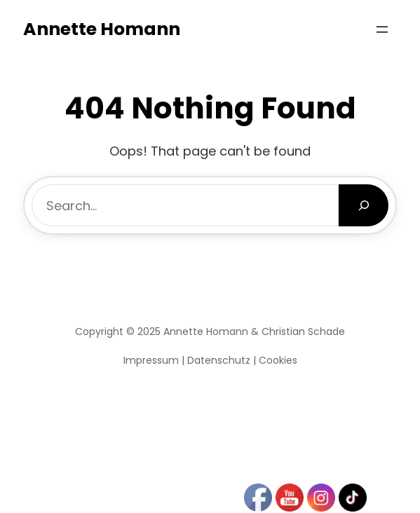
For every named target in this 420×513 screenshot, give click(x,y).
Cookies (278, 360)
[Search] (364, 205)
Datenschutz (219, 360)
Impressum (151, 360)
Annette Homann (102, 29)
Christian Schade (303, 331)
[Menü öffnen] (382, 29)
